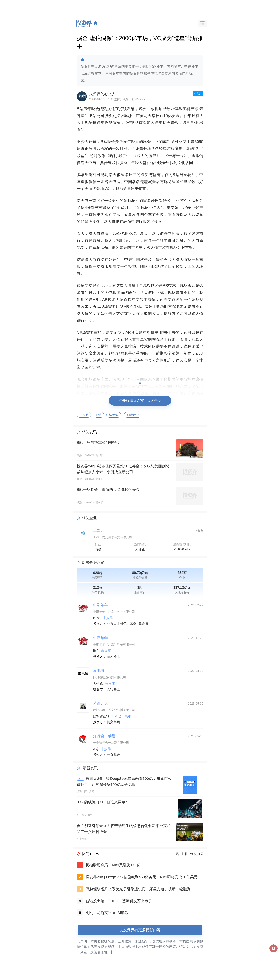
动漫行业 (133, 415)
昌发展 (144, 624)
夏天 (144, 234)
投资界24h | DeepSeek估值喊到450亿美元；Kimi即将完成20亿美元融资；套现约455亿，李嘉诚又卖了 (143, 878)
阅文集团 (113, 722)
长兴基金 (113, 755)
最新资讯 (90, 768)
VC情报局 (197, 854)
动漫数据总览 (93, 563)
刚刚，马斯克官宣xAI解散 (107, 913)
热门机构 (182, 854)
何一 (85, 339)
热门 (81, 779)
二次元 (84, 415)
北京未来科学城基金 (122, 624)
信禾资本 (113, 657)
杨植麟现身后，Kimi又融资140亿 (113, 865)
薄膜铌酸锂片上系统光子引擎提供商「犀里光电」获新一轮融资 (138, 889)
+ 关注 (198, 94)
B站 (99, 415)
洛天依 (114, 415)
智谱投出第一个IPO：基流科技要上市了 (119, 901)
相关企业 (89, 518)
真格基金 (113, 689)
